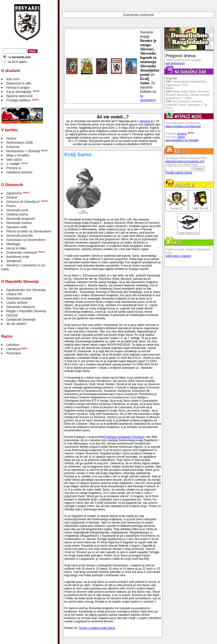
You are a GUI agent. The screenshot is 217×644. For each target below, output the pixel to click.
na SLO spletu (17, 62)
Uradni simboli (17, 303)
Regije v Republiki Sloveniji (26, 311)
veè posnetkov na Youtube (182, 140)
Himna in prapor (18, 88)
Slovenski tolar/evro (21, 307)
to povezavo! (148, 98)
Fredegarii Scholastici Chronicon (124, 437)
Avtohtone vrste (18, 257)
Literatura (13, 349)
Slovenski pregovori (21, 219)
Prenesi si (14, 168)
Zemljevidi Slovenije (21, 320)
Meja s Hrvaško (18, 155)
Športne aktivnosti (19, 96)
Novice (11, 138)
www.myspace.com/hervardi (183, 126)
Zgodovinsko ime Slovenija (26, 290)
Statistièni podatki (19, 298)
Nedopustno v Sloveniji (23, 151)
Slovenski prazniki (20, 236)
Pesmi (11, 206)
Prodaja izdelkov (18, 100)
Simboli (12, 197)
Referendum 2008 (20, 143)
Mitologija (13, 244)
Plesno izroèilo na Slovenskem (29, 231)
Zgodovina (14, 193)
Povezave (14, 353)
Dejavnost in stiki (19, 83)
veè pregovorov (175, 63)
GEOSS (12, 315)
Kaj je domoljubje (19, 92)
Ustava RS (14, 294)
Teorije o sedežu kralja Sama (97, 628)
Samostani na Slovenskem (26, 240)
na (19, 57)
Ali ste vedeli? (16, 324)
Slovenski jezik (17, 210)
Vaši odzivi (14, 160)
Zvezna (182, 134)
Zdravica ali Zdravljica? (23, 202)
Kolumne (13, 147)
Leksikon (13, 345)
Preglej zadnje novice (179, 173)
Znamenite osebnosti (22, 252)
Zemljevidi (14, 261)
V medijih (13, 164)
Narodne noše (17, 227)
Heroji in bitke (16, 248)
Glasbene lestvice (19, 172)
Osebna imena (17, 214)
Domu (181, 137)
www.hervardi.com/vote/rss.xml (185, 161)
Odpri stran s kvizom (178, 256)
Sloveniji (145, 121)
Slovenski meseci (19, 223)
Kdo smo (13, 79)
